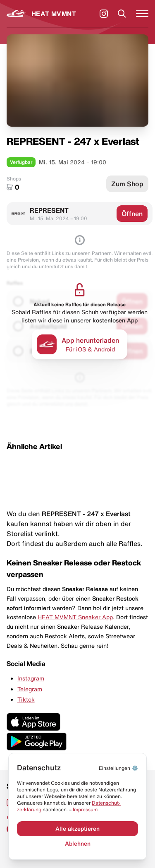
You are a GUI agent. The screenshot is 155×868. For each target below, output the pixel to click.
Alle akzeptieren (77, 829)
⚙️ (118, 768)
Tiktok (26, 700)
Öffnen (132, 214)
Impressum (85, 809)
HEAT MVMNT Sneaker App (75, 617)
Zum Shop (127, 184)
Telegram (30, 689)
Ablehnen (78, 844)
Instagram (31, 678)
